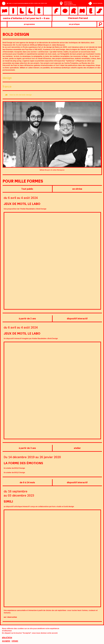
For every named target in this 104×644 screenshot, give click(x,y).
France (7, 86)
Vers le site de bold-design (21, 95)
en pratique (74, 24)
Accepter (6, 641)
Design (7, 78)
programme (29, 24)
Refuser (15, 641)
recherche (100, 24)
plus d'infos (7, 637)
